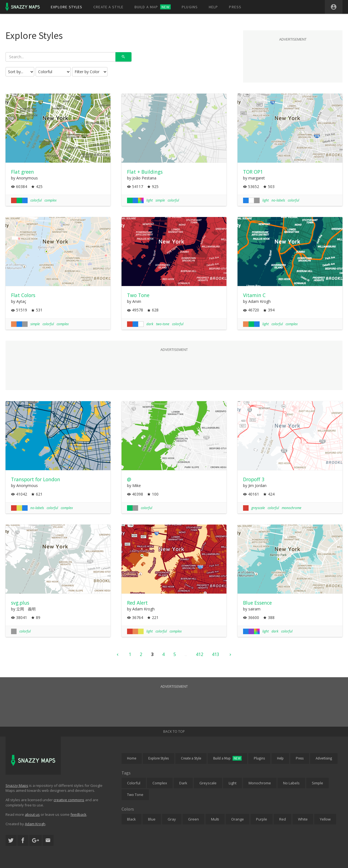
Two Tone (135, 795)
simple (160, 200)
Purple (262, 819)
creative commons (69, 800)
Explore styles (67, 7)
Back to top (174, 731)
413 (216, 654)
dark (150, 324)
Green (193, 819)
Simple (317, 783)
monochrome (292, 508)
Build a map (153, 7)
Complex (160, 783)
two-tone (163, 324)
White (303, 819)
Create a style (108, 7)
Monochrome (260, 783)
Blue (152, 819)
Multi (215, 819)
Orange (238, 819)
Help (213, 7)
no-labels (278, 200)
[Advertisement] (293, 56)
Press (235, 7)
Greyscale (208, 783)
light (150, 200)
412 (200, 654)
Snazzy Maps (17, 785)
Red (283, 819)
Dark (183, 783)
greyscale (258, 508)
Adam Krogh (35, 824)
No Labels (291, 783)
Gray (172, 819)
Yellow (325, 819)
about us (32, 814)
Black (131, 819)
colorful (36, 200)
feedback (78, 814)
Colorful (134, 783)
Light (233, 783)
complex (51, 200)
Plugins (190, 7)
